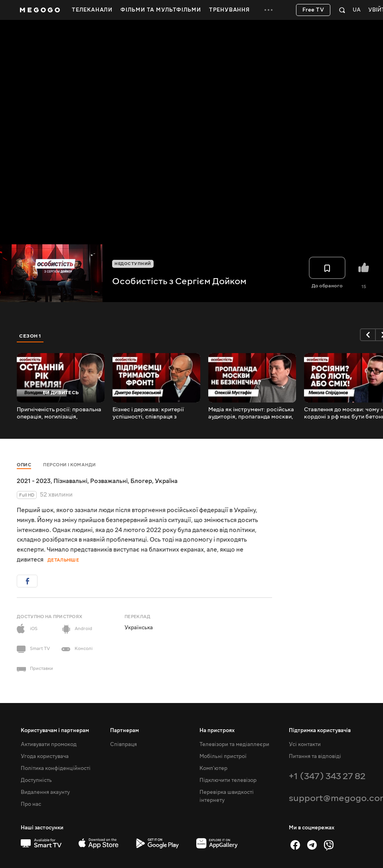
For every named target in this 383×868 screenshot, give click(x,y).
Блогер (141, 481)
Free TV (313, 10)
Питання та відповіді (315, 756)
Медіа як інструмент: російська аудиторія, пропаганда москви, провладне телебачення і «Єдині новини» (251, 413)
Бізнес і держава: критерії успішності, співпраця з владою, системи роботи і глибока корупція (148, 413)
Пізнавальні (70, 481)
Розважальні (109, 481)
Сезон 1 (30, 336)
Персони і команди (70, 465)
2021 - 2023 (34, 481)
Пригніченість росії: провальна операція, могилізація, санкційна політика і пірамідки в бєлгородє (60, 413)
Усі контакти (305, 744)
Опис (24, 465)
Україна (166, 481)
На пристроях (217, 731)
